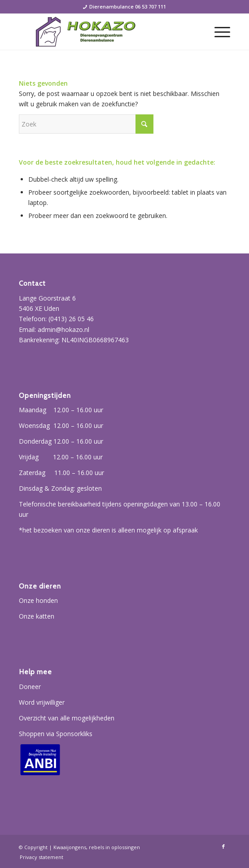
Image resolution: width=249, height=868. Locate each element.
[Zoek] (86, 124)
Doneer (30, 687)
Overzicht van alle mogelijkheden (67, 718)
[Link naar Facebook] (223, 846)
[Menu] (218, 32)
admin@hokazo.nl (63, 329)
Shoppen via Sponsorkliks (56, 734)
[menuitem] (218, 32)
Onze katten (37, 616)
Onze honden (38, 600)
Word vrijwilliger (42, 702)
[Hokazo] (103, 32)
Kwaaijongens (70, 847)
